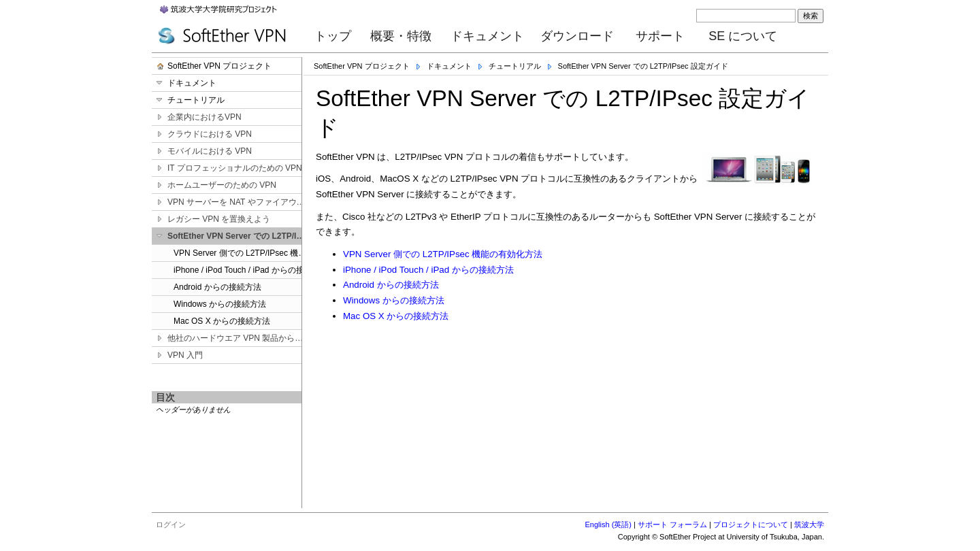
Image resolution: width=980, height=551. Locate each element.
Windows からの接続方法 (394, 300)
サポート (660, 36)
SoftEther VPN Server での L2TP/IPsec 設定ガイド (643, 66)
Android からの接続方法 (391, 285)
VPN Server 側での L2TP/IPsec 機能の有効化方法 (443, 254)
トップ (333, 36)
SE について (743, 36)
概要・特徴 (401, 36)
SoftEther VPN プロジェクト (362, 66)
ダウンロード (577, 36)
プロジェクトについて (751, 524)
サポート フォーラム (672, 524)
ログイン (171, 524)
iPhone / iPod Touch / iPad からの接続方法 (428, 270)
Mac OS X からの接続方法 (396, 316)
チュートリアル (515, 66)
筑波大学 (809, 524)
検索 (811, 16)
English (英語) (608, 524)
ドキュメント (487, 36)
